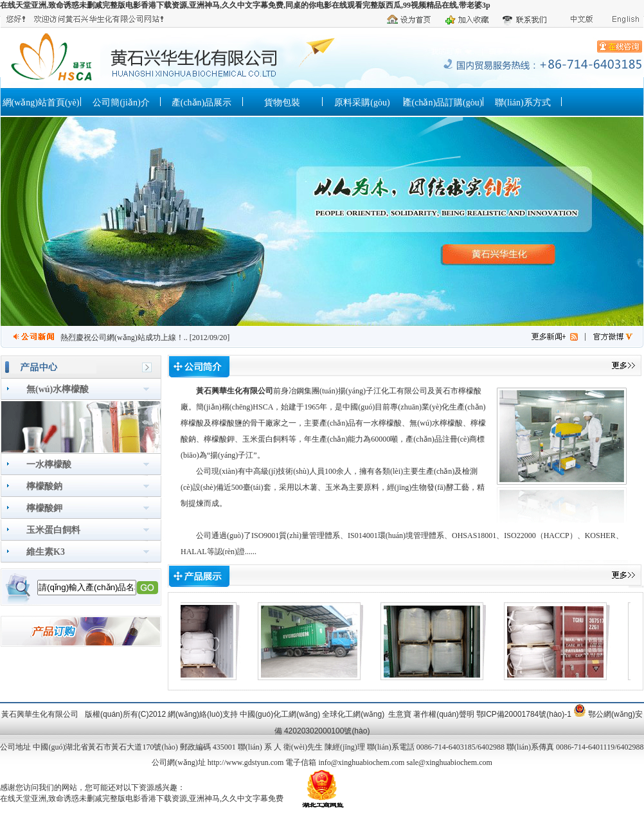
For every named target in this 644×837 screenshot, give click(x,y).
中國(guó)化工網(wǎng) (280, 714)
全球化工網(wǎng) (353, 714)
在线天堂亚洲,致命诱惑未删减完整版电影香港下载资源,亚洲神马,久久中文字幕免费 (142, 798)
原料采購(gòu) (362, 103)
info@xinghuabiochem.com (361, 762)
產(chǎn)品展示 (202, 103)
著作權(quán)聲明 (444, 714)
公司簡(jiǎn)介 (121, 103)
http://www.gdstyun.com (246, 762)
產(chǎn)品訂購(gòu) (443, 103)
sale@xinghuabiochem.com (449, 762)
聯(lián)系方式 (523, 103)
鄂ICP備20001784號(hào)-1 (524, 714)
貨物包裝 (282, 103)
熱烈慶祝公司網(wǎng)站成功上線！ (122, 337)
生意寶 (400, 714)
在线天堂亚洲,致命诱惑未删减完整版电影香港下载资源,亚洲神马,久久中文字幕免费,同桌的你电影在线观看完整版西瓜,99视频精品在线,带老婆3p (245, 5)
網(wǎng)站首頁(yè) (41, 103)
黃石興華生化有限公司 (235, 391)
